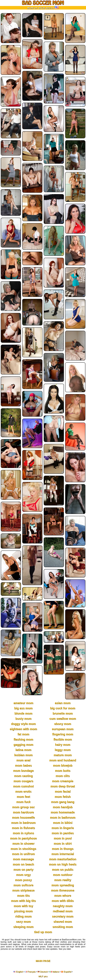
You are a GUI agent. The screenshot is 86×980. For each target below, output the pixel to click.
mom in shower (23, 844)
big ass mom (23, 708)
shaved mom (63, 922)
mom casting (23, 776)
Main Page (43, 961)
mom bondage (23, 771)
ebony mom (63, 724)
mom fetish (63, 797)
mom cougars (23, 781)
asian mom (63, 703)
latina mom (23, 750)
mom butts (63, 771)
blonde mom (23, 713)
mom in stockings (23, 849)
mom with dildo (63, 901)
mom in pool (63, 838)
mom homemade (63, 812)
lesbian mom (23, 755)
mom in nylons (23, 833)
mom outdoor (63, 875)
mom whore (63, 896)
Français (31, 972)
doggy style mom (23, 724)
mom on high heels (63, 864)
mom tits (23, 896)
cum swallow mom (63, 719)
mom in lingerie (63, 828)
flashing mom (23, 739)
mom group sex (23, 807)
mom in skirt (63, 844)
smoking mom (63, 927)
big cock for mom (63, 708)
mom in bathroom (63, 817)
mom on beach (23, 864)
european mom (63, 729)
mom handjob (63, 807)
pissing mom (23, 911)
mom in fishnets (23, 828)
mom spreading (63, 885)
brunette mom (63, 713)
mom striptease (23, 890)
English (20, 972)
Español (68, 972)
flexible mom (63, 739)
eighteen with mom (23, 729)
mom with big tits (23, 901)
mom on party (23, 870)
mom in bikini (63, 823)
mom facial (63, 791)
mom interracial (63, 854)
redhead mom (63, 911)
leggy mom (63, 750)
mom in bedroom (23, 823)
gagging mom (23, 745)
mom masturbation (63, 859)
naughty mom (63, 906)
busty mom (23, 719)
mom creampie (63, 781)
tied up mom (43, 932)
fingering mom (63, 734)
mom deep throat (63, 786)
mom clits (63, 776)
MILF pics (43, 976)
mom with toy (23, 906)
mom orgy (23, 875)
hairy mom (63, 745)
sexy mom (23, 922)
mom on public (63, 870)
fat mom (23, 734)
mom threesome (63, 890)
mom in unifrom (23, 854)
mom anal (23, 760)
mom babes (23, 765)
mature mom (63, 755)
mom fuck (23, 802)
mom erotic (23, 791)
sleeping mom (23, 927)
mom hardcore (23, 812)
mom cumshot (23, 786)
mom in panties (63, 833)
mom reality (63, 880)
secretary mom (63, 916)
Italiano (56, 972)
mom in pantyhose (23, 838)
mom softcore (23, 885)
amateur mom (23, 703)
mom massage (23, 859)
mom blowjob (63, 765)
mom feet (23, 797)
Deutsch (44, 972)
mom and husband (63, 760)
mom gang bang (63, 802)
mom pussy (23, 880)
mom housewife (23, 817)
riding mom (23, 916)
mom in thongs (63, 849)
